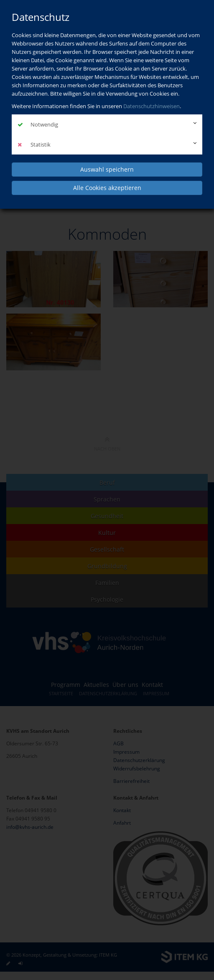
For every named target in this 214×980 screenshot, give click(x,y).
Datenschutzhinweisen (152, 106)
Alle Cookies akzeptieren (107, 188)
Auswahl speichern (107, 169)
